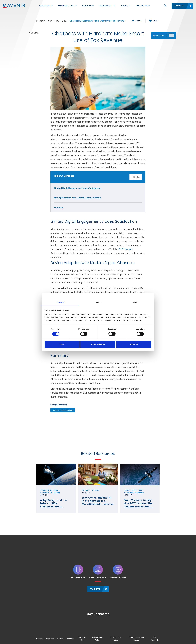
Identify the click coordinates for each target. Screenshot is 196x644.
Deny (62, 344)
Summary (59, 212)
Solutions (45, 6)
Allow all (134, 344)
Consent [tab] (61, 302)
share (155, 21)
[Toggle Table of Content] (135, 181)
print (172, 21)
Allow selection (98, 344)
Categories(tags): (59, 428)
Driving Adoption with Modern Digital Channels (78, 202)
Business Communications (64, 434)
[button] (165, 6)
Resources (142, 6)
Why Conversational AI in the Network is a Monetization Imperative (94, 533)
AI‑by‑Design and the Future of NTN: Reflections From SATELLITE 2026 (42, 533)
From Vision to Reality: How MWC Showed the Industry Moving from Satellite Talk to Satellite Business (152, 533)
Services (87, 6)
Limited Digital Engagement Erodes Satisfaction (78, 192)
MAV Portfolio (66, 6)
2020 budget (125, 262)
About (124, 6)
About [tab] (135, 302)
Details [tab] (98, 302)
